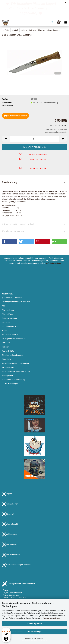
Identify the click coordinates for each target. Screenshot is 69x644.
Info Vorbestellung (13, 554)
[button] (6, 139)
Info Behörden (12, 544)
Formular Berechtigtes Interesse (19, 565)
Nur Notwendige (34, 632)
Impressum (6, 322)
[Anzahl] (34, 139)
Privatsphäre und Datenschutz (14, 339)
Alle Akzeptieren (34, 624)
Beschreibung (9, 182)
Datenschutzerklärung (51, 618)
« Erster (6, 30)
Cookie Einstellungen (10, 383)
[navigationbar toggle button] (66, 23)
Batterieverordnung (9, 318)
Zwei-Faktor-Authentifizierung (13, 380)
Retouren (6, 347)
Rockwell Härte (8, 351)
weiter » (24, 30)
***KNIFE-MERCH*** (10, 326)
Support (9, 494)
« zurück (15, 30)
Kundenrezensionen (13, 231)
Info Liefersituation (8, 105)
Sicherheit (10, 514)
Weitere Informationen (35, 639)
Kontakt (5, 330)
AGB (4, 306)
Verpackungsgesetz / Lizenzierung (15, 363)
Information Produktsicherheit (18, 224)
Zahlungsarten (8, 376)
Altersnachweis (8, 310)
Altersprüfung (7, 314)
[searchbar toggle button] (52, 23)
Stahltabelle (7, 359)
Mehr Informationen (53, 263)
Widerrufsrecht (12, 524)
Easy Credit (22, 598)
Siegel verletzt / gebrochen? (13, 355)
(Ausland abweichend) (50, 103)
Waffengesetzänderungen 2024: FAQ (16, 302)
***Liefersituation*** (10, 335)
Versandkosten (8, 367)
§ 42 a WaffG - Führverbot (12, 298)
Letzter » (33, 30)
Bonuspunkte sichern (16, 116)
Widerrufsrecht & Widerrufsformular (16, 371)
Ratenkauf (6, 343)
